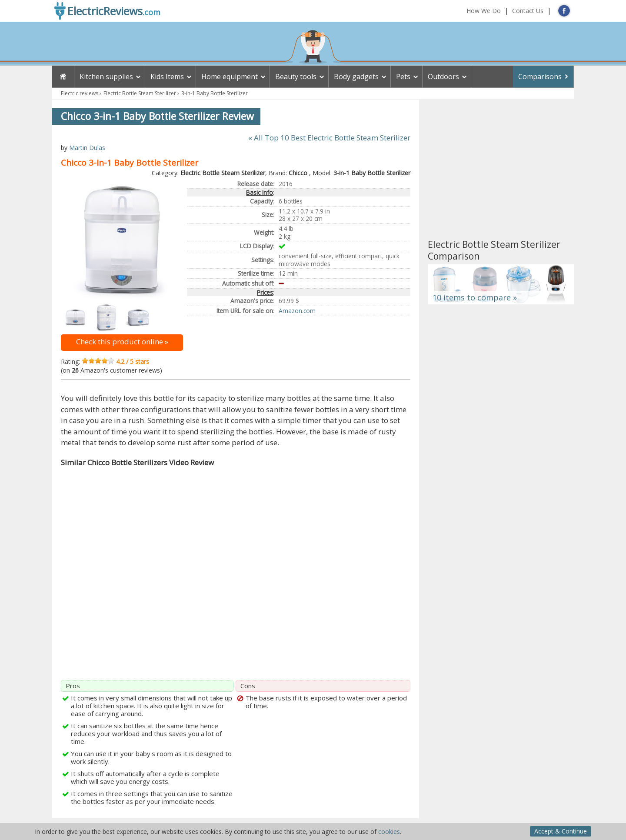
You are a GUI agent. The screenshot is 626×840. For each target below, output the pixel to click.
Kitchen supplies (106, 77)
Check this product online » (122, 342)
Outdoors (443, 77)
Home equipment (230, 77)
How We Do (484, 11)
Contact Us (528, 11)
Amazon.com (297, 311)
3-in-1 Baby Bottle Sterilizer (215, 93)
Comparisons (540, 77)
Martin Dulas (87, 148)
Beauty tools (296, 77)
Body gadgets (356, 77)
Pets (403, 77)
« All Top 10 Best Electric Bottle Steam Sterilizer (329, 138)
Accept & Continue (561, 831)
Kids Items (167, 77)
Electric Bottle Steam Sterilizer (140, 93)
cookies (389, 832)
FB (564, 11)
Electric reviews (80, 93)
